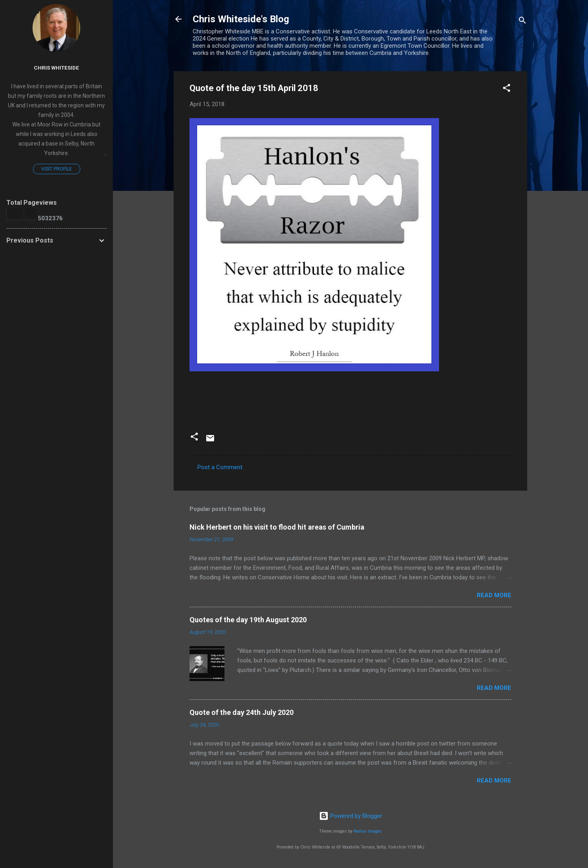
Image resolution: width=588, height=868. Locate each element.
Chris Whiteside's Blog (241, 19)
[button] (507, 89)
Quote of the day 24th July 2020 (242, 712)
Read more (494, 595)
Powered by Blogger (351, 816)
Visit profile (57, 169)
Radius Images (368, 831)
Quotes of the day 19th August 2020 (248, 620)
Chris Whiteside (56, 68)
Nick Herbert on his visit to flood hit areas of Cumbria (277, 527)
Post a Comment (220, 467)
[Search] (522, 22)
